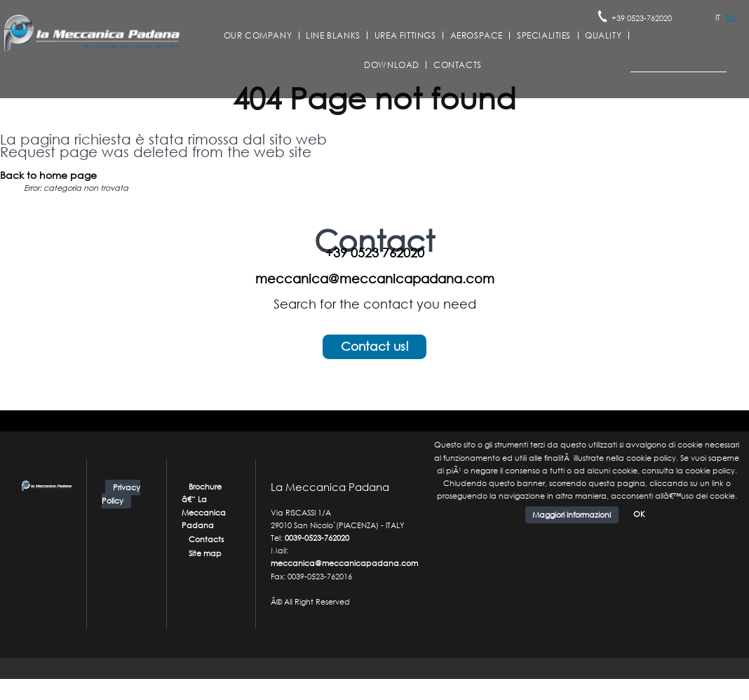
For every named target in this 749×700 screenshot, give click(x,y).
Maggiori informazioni (572, 515)
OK (639, 514)
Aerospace (477, 36)
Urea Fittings (405, 36)
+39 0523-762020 (642, 18)
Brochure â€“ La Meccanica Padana (204, 506)
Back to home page (48, 175)
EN (730, 18)
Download (392, 65)
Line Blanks (333, 36)
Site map (205, 553)
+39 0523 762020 (375, 253)
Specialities (544, 36)
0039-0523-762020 (317, 538)
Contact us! (375, 346)
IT (718, 18)
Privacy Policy (121, 494)
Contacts (458, 65)
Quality (603, 36)
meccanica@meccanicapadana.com (375, 278)
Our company (258, 36)
